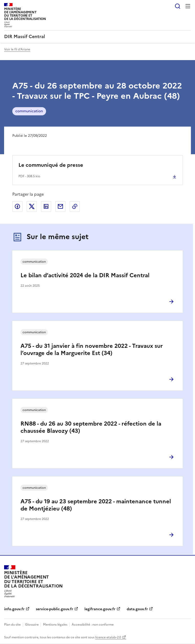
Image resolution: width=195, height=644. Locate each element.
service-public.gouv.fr (55, 609)
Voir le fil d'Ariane (17, 49)
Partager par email (60, 206)
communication (29, 111)
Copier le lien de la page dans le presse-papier (75, 206)
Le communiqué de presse (51, 165)
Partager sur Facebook (17, 206)
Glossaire (32, 625)
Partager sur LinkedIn (46, 206)
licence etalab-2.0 (108, 637)
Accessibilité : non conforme (93, 625)
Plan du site (12, 625)
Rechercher (178, 6)
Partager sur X (32, 206)
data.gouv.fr (137, 609)
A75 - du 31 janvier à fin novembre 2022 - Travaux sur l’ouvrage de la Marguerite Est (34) (92, 349)
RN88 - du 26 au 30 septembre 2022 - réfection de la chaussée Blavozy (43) (91, 427)
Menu (188, 6)
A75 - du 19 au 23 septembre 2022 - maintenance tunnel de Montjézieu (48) (96, 505)
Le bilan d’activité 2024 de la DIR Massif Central (85, 275)
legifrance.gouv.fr (100, 609)
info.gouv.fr (14, 609)
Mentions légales (55, 625)
